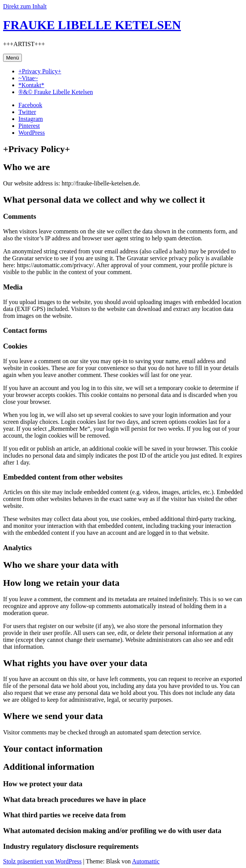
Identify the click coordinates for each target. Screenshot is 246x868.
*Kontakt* (31, 85)
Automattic (146, 861)
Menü (12, 58)
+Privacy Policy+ (40, 71)
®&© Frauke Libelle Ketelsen (56, 92)
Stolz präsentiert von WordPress (42, 861)
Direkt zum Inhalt (25, 6)
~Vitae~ (28, 78)
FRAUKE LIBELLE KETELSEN (92, 25)
